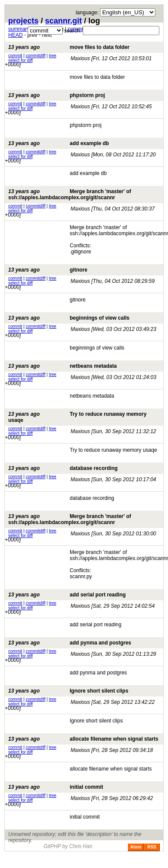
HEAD (15, 35)
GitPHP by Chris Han (68, 846)
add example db (59, 143)
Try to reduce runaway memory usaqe (77, 417)
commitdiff (35, 56)
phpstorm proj (57, 95)
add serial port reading (67, 595)
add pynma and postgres (70, 643)
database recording (63, 468)
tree (53, 56)
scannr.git (63, 21)
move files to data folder (69, 47)
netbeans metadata (63, 366)
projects (23, 21)
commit (15, 56)
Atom (136, 847)
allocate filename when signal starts (83, 739)
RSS (152, 847)
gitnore (48, 270)
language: (87, 13)
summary (19, 29)
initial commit (56, 787)
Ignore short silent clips (68, 691)
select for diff (21, 60)
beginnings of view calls (69, 318)
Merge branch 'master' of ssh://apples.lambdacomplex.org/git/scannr (70, 194)
